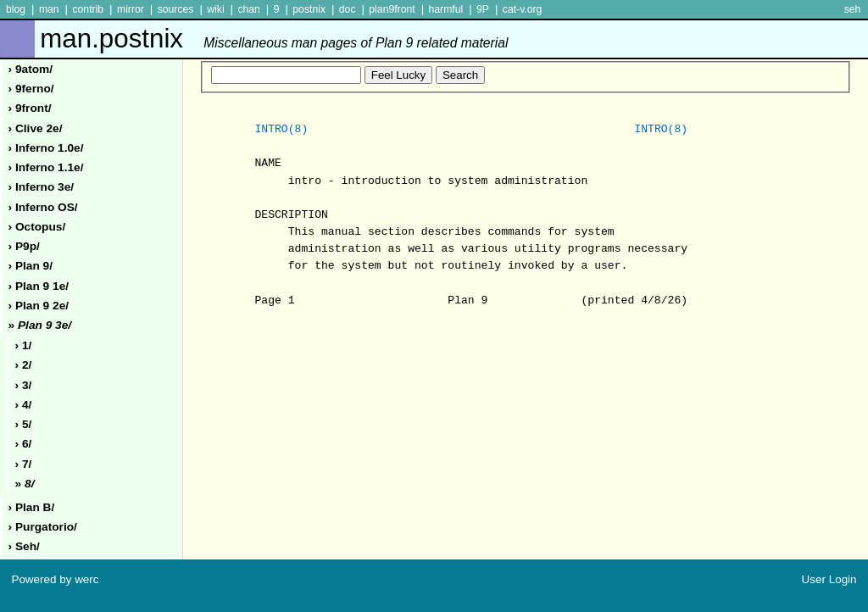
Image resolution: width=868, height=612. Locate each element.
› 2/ (24, 365)
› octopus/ (37, 227)
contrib (88, 9)
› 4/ (24, 405)
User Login (829, 579)
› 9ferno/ (31, 89)
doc (348, 9)
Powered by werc (55, 579)
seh (853, 9)
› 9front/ (30, 108)
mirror (131, 9)
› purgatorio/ (43, 527)
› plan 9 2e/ (39, 306)
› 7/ (24, 464)
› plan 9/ (31, 266)
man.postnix (274, 39)
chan (249, 9)
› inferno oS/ (43, 207)
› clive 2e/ (36, 128)
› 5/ (24, 424)
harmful (445, 9)
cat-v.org (523, 9)
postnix (309, 9)
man (49, 9)
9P (483, 9)
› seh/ (24, 546)
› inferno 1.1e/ (46, 167)
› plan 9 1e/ (39, 286)
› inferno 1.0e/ (46, 148)
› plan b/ (32, 507)
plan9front (392, 9)
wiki (215, 9)
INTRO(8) (281, 130)
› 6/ (24, 444)
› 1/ (24, 345)
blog (16, 9)
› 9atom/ (31, 69)
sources (176, 9)
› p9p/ (24, 246)
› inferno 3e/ (42, 187)
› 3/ (24, 385)
